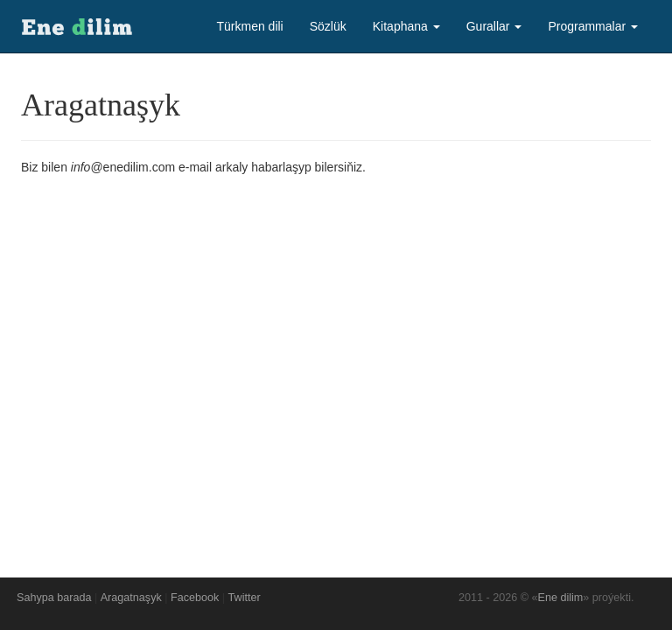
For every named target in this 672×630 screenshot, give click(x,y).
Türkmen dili (249, 26)
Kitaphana (406, 26)
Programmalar (593, 26)
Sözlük (328, 26)
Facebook (195, 598)
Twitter (245, 598)
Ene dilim (561, 598)
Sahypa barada (54, 598)
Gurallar (494, 26)
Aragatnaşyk (131, 598)
